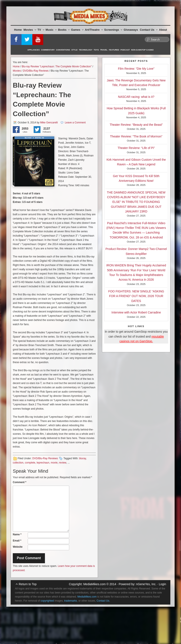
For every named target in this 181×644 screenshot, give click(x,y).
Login (162, 584)
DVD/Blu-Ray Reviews (36, 71)
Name (17, 534)
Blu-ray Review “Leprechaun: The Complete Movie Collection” (57, 66)
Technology (86, 50)
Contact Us (149, 30)
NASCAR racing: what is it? (136, 97)
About (163, 30)
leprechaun (43, 463)
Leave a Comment (75, 123)
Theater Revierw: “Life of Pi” (136, 148)
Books (64, 30)
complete (30, 463)
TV (41, 30)
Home (18, 30)
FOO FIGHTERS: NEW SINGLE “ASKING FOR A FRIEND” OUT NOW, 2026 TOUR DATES (136, 296)
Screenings (113, 30)
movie (54, 463)
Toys (96, 50)
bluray (82, 458)
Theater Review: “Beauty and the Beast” (136, 125)
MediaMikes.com (94, 584)
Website (18, 547)
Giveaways (131, 30)
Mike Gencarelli (49, 123)
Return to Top (28, 584)
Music (51, 30)
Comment (19, 482)
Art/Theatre (94, 30)
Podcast (125, 50)
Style (74, 50)
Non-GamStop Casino (142, 50)
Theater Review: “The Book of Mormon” (136, 136)
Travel (104, 50)
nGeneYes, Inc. (146, 584)
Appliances (34, 50)
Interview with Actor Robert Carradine (136, 312)
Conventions (63, 50)
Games (77, 30)
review (63, 463)
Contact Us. (103, 601)
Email (17, 541)
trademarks (70, 601)
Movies (30, 30)
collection (18, 463)
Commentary (48, 50)
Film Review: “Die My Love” (136, 69)
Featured (114, 50)
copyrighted (47, 601)
